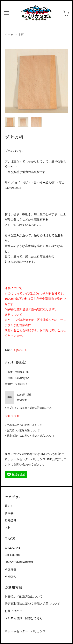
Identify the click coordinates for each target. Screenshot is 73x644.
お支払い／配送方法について (23, 430)
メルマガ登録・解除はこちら (24, 618)
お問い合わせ (13, 611)
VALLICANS (13, 548)
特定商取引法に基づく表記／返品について (31, 436)
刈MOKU (20, 350)
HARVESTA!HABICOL (19, 562)
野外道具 (11, 520)
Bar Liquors (12, 555)
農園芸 (9, 513)
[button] (7, 13)
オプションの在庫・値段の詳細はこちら (30, 408)
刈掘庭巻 (11, 569)
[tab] (10, 122)
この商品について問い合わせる (25, 425)
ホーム (9, 34)
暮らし (9, 506)
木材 (21, 34)
